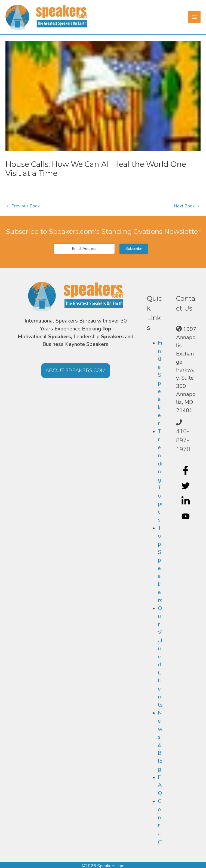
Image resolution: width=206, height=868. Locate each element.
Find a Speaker (160, 383)
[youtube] (186, 516)
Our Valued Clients (160, 657)
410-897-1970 (183, 440)
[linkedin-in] (186, 501)
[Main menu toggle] (194, 17)
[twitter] (186, 486)
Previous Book (23, 206)
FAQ (160, 785)
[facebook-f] (186, 471)
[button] (76, 371)
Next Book (187, 206)
